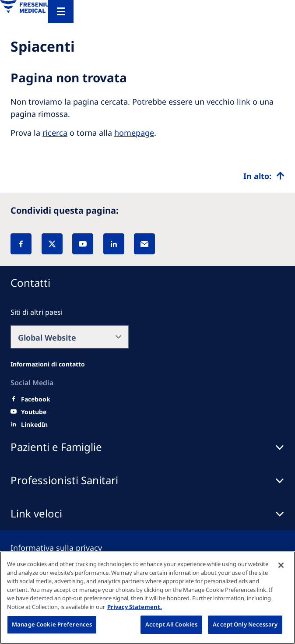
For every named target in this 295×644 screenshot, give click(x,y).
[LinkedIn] (114, 244)
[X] (52, 244)
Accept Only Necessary (245, 624)
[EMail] (144, 244)
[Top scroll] (264, 176)
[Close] (281, 565)
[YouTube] (83, 244)
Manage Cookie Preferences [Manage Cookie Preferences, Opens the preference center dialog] (52, 624)
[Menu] (61, 12)
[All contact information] (48, 364)
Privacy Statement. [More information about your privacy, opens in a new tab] (135, 607)
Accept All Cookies (171, 624)
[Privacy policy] (67, 548)
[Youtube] (34, 412)
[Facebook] (21, 244)
